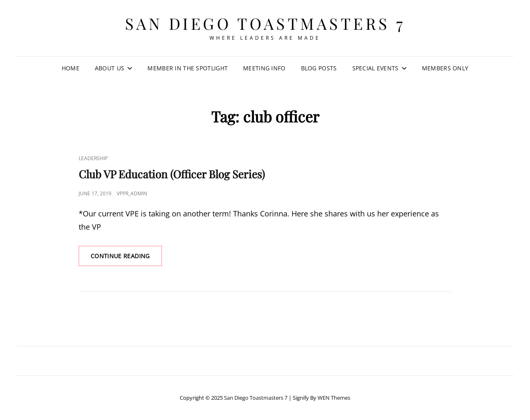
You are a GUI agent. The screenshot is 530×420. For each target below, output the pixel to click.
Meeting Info (264, 68)
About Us (110, 68)
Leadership (93, 158)
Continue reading (126, 259)
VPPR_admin (132, 193)
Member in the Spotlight (188, 68)
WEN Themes (334, 398)
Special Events (376, 68)
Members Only (445, 68)
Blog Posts (319, 68)
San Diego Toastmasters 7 (265, 23)
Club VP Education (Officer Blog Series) (172, 174)
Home (71, 68)
